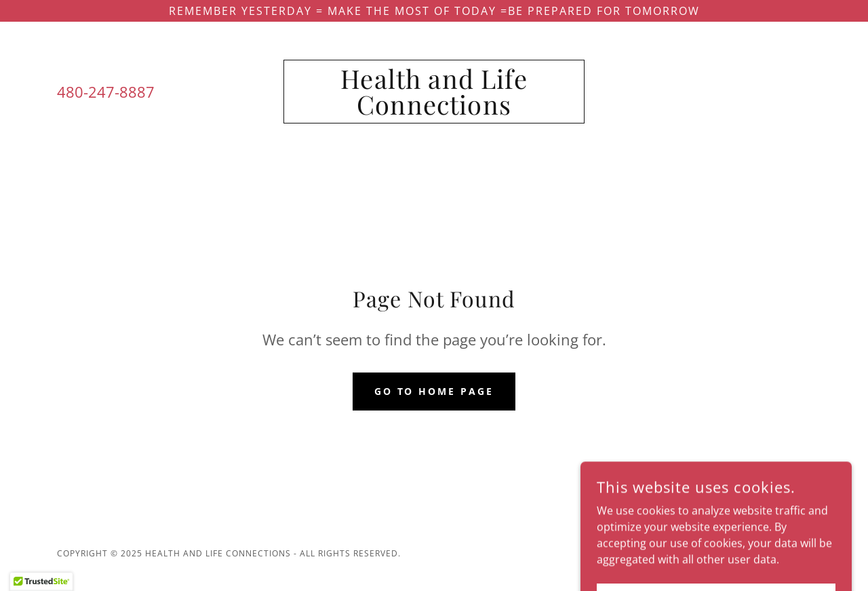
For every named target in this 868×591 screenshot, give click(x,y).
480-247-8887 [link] (106, 92)
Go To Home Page (434, 391)
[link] (434, 111)
